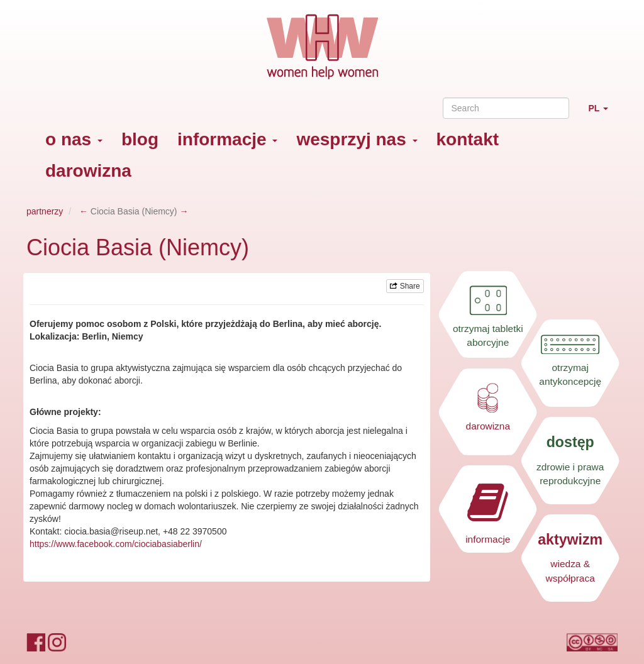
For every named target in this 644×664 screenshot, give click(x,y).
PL (603, 113)
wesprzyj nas (357, 139)
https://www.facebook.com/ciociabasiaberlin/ (116, 544)
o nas (74, 139)
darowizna (88, 171)
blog (140, 139)
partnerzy (45, 211)
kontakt (468, 139)
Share (405, 286)
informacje (227, 139)
